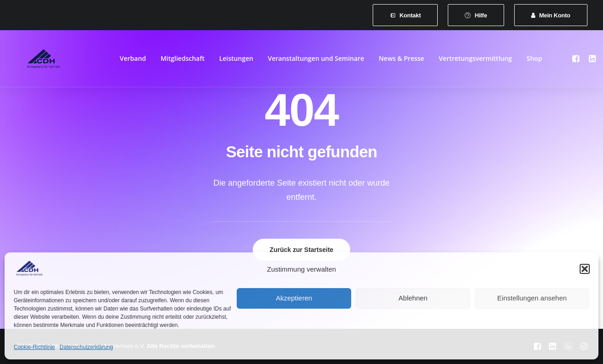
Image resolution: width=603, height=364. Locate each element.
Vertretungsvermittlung (475, 60)
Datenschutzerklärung (86, 347)
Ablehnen (413, 298)
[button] (585, 269)
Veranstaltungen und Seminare (316, 60)
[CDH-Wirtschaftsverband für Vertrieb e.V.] (38, 60)
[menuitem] (405, 15)
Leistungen (236, 60)
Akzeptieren (294, 298)
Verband (133, 60)
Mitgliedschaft (183, 60)
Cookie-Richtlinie (34, 347)
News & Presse (401, 60)
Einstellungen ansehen (532, 298)
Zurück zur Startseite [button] (301, 250)
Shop (534, 60)
